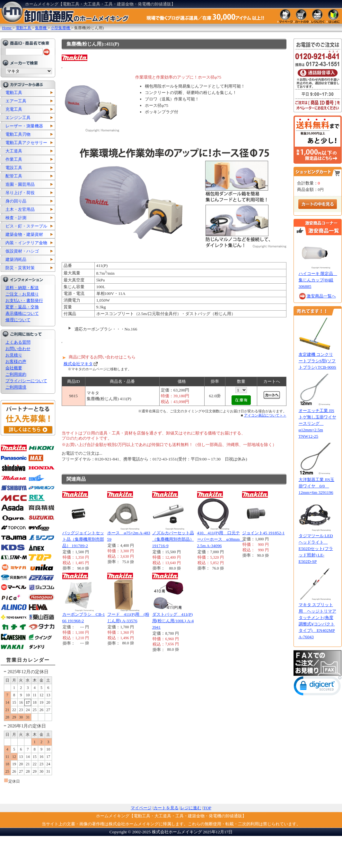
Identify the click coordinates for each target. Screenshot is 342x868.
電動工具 (14, 93)
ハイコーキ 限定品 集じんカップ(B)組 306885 (318, 280)
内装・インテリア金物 (26, 243)
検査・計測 (16, 218)
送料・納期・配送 (22, 288)
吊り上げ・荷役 (20, 193)
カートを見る (166, 808)
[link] (318, 687)
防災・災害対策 (20, 268)
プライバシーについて (26, 381)
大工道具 (14, 151)
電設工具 (14, 168)
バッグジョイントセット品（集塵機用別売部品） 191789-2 (83, 539)
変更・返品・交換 (22, 307)
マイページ (141, 808)
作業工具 (14, 159)
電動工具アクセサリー (26, 143)
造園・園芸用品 (20, 184)
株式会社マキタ (78, 364)
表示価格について (22, 313)
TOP (207, 808)
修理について (18, 320)
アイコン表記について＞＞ (265, 415)
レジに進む (191, 808)
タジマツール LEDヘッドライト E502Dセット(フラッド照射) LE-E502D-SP (316, 549)
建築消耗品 (16, 259)
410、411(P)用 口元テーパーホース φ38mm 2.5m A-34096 (221, 539)
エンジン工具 (18, 118)
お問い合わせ (18, 349)
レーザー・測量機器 (24, 126)
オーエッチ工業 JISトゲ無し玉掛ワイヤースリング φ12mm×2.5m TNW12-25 (317, 423)
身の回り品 (16, 201)
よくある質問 (18, 342)
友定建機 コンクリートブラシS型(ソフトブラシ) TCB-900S (318, 361)
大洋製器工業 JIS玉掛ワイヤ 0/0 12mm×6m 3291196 (316, 486)
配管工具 (14, 176)
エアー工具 (16, 101)
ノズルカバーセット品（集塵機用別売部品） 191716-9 (173, 539)
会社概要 (14, 368)
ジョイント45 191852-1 (263, 533)
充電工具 (14, 109)
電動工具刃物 (18, 134)
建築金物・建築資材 (24, 234)
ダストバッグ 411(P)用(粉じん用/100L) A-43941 (173, 621)
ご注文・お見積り (22, 294)
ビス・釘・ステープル (26, 226)
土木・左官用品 (20, 209)
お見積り (14, 355)
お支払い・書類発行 (24, 301)
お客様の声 (16, 361)
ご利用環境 (16, 387)
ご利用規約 (16, 374)
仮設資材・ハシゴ (22, 251)
